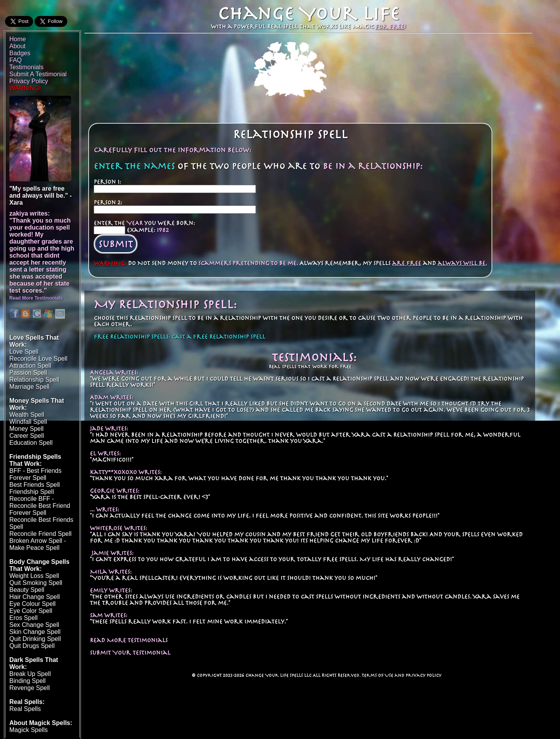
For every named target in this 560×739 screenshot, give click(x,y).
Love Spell (24, 352)
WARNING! (25, 88)
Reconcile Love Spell (38, 359)
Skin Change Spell (35, 632)
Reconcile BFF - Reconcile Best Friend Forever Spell (40, 506)
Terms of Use (377, 675)
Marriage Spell (29, 387)
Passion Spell (28, 373)
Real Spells (25, 709)
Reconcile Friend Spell (40, 534)
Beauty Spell (27, 590)
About (17, 46)
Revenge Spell (30, 688)
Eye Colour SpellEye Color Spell (32, 607)
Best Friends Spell (35, 485)
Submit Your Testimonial (130, 653)
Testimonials (26, 67)
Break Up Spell (30, 674)
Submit (116, 244)
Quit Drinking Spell (35, 639)
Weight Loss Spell (34, 576)
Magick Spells (29, 730)
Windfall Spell (28, 422)
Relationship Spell (34, 380)
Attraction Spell (30, 366)
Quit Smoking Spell (36, 583)
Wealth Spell (27, 415)
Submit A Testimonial (38, 74)
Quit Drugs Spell (32, 646)
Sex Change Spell (34, 625)
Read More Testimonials (129, 640)
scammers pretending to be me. (248, 263)
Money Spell (26, 429)
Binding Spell (27, 681)
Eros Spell (24, 618)
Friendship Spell (32, 492)
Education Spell (31, 443)
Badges (20, 53)
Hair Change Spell (35, 597)
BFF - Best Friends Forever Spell (35, 474)
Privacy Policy (423, 675)
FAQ (16, 60)
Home (18, 39)
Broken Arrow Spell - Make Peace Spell (38, 544)
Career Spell (27, 436)
